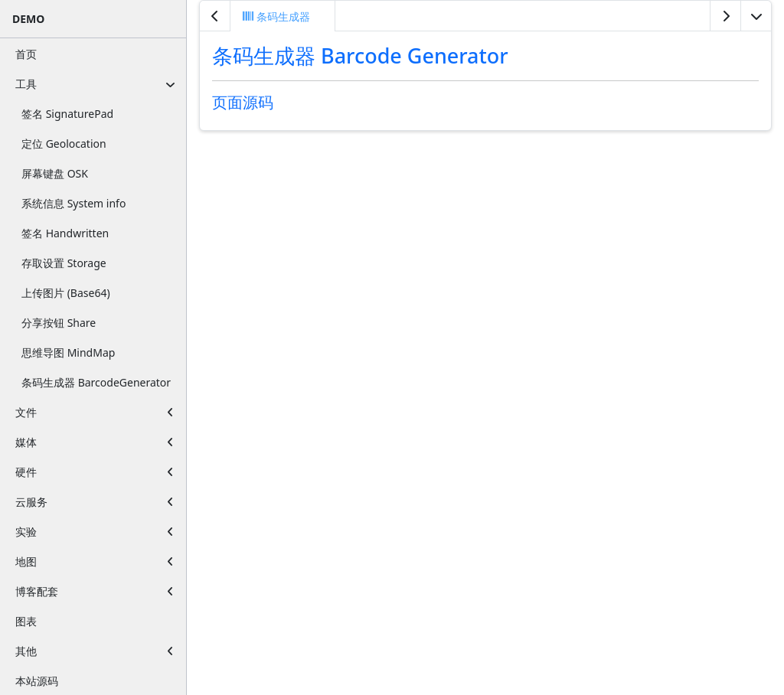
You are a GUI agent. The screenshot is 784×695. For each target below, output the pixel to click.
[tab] (283, 16)
